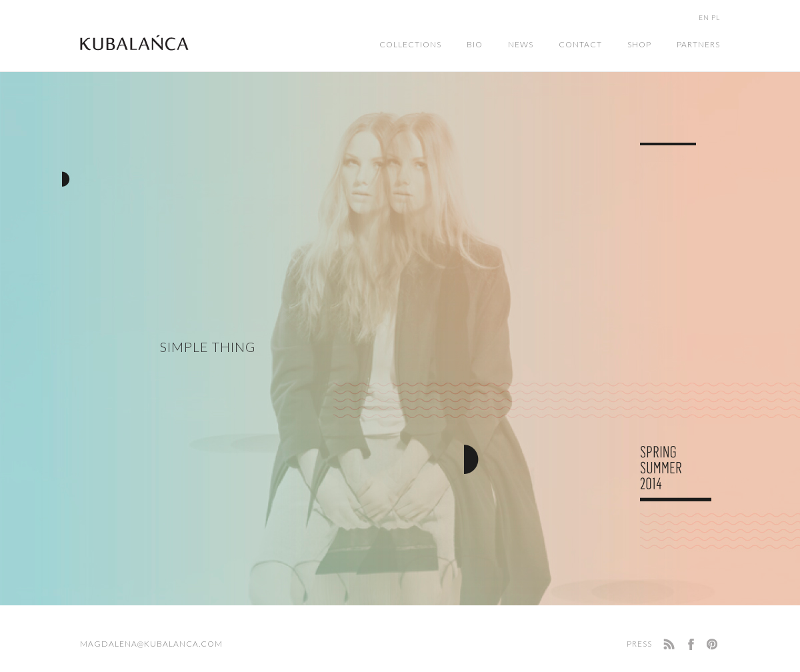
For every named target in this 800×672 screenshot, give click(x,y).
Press (639, 644)
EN (704, 17)
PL (716, 17)
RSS (668, 644)
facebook (691, 644)
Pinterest (713, 644)
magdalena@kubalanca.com (151, 644)
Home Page (134, 43)
